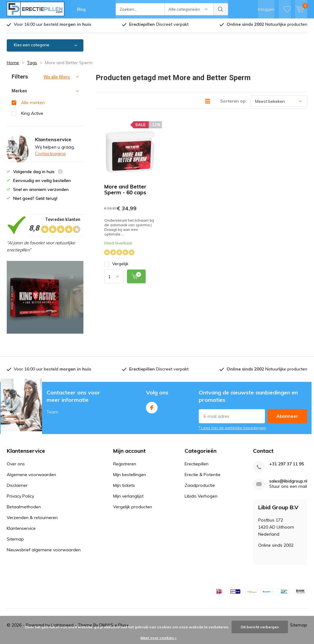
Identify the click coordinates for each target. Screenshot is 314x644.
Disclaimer (17, 488)
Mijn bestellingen (130, 477)
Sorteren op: (234, 103)
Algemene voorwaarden (31, 477)
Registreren (125, 466)
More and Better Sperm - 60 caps (125, 192)
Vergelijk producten (133, 509)
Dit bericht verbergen (260, 627)
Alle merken (33, 105)
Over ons (16, 466)
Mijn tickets (124, 488)
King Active (32, 116)
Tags (32, 65)
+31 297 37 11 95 (287, 466)
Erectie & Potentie (203, 477)
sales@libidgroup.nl (288, 484)
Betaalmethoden (24, 509)
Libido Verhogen (201, 499)
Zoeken (221, 9)
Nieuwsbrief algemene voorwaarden (44, 552)
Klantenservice (21, 531)
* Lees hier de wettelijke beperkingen (232, 430)
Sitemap (15, 541)
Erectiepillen (197, 466)
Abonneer (287, 419)
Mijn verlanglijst (128, 499)
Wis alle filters (57, 80)
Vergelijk (116, 266)
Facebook (152, 409)
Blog (81, 9)
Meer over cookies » (159, 638)
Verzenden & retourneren (32, 520)
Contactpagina (50, 156)
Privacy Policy (20, 499)
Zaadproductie (200, 488)
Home (13, 65)
